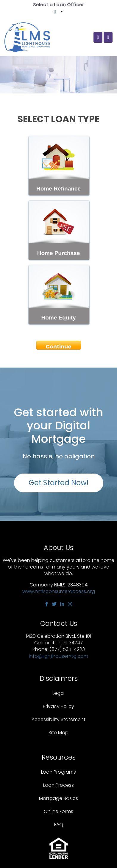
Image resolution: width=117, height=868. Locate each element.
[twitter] (54, 604)
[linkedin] (62, 604)
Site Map (58, 733)
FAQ (59, 825)
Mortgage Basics (58, 798)
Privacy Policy (58, 706)
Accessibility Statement (58, 719)
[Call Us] (98, 37)
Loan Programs (58, 772)
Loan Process (58, 785)
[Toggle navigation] (108, 37)
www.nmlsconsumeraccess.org (59, 591)
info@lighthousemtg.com (58, 656)
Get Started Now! (59, 483)
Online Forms (58, 811)
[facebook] (47, 604)
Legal (58, 693)
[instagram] (70, 604)
